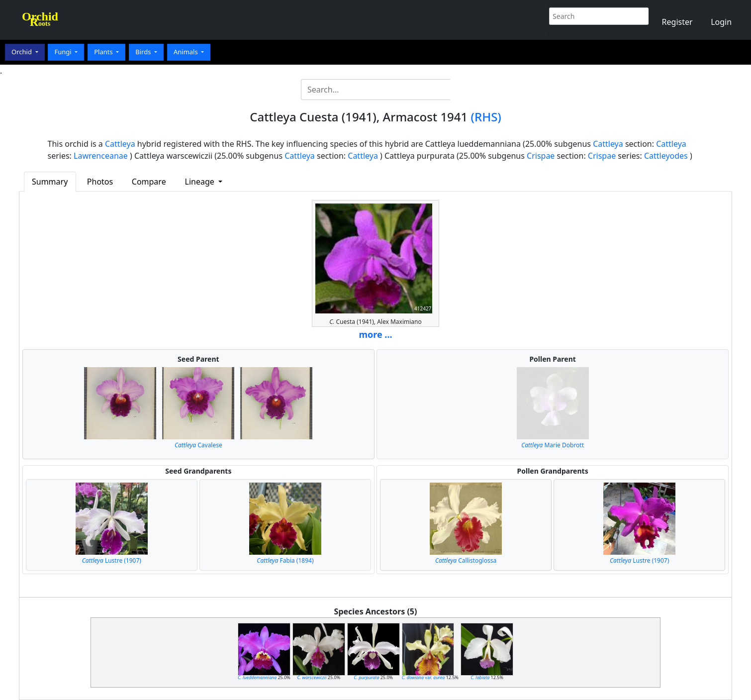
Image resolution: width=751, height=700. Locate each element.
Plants (104, 52)
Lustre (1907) (112, 560)
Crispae (541, 156)
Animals (187, 52)
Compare (149, 182)
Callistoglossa (466, 560)
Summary (50, 182)
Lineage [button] (201, 182)
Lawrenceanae (101, 156)
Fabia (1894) (285, 560)
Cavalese (198, 445)
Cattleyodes (666, 156)
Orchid (22, 52)
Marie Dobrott (553, 445)
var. (423, 677)
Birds (144, 52)
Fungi (64, 52)
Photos (100, 182)
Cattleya (120, 144)
